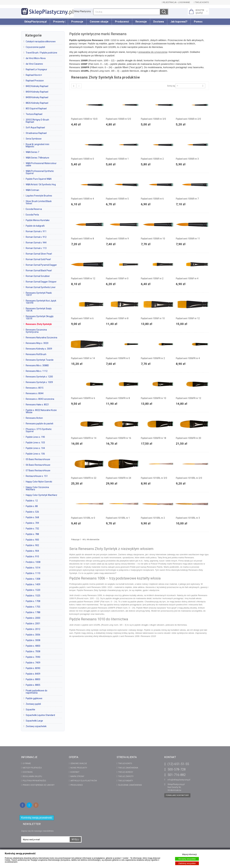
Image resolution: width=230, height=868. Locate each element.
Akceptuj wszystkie (187, 859)
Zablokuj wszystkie (187, 863)
